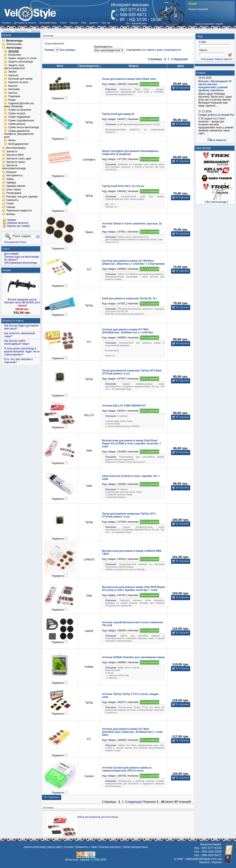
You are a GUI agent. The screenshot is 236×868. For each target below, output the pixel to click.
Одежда (11, 183)
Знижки (7, 270)
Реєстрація (207, 59)
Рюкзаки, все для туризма (22, 197)
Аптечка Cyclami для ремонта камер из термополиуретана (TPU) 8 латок (127, 769)
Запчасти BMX (15, 155)
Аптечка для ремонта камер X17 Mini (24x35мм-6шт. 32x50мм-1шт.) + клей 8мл (128, 331)
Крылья (13, 86)
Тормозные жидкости (19, 211)
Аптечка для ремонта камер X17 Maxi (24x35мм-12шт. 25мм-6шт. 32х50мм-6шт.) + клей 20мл (132, 732)
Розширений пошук (15, 242)
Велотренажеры (16, 148)
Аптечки (13, 51)
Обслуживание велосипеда (21, 263)
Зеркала (13, 75)
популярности (173, 50)
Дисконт (94, 23)
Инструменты (14, 176)
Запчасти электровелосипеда (14, 167)
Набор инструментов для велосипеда (98, 817)
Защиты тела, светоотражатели (14, 67)
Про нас (106, 23)
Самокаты (12, 200)
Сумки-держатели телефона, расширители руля (19, 134)
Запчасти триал (16, 162)
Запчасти (12, 151)
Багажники (14, 55)
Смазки (11, 207)
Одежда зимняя (16, 186)
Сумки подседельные (21, 120)
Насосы (13, 93)
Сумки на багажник (20, 110)
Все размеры (68, 50)
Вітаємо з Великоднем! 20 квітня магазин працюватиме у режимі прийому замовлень (215, 86)
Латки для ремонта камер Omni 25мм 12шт (129, 79)
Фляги (12, 141)
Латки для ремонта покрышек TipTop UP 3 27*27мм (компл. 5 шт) (129, 515)
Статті (63, 23)
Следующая (179, 59)
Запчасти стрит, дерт (19, 159)
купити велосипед (34, 847)
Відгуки (74, 23)
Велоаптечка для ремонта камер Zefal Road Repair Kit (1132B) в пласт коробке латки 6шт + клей (132, 444)
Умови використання (135, 847)
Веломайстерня (48, 23)
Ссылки (69, 847)
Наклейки (14, 89)
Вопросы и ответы (13, 321)
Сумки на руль (17, 113)
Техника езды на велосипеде (22, 257)
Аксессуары (14, 48)
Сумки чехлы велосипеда (23, 128)
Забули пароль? (224, 59)
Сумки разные (17, 124)
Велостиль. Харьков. (78, 860)
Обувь (10, 179)
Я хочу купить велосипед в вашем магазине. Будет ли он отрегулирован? (22, 352)
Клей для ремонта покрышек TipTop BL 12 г (130, 298)
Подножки (14, 96)
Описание (111, 89)
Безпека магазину (110, 847)
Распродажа (14, 193)
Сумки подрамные (19, 117)
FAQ (84, 23)
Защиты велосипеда (20, 62)
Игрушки (11, 172)
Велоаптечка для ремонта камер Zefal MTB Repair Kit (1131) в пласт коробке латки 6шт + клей (134, 589)
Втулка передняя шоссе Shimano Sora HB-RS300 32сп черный (22, 303)
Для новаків (11, 254)
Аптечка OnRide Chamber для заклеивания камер (133, 657)
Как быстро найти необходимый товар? (17, 342)
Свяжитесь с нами (86, 847)
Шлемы (11, 214)
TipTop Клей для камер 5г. (118, 114)
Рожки (12, 100)
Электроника (14, 44)
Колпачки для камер (20, 79)
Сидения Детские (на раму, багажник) (19, 105)
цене (159, 50)
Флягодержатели (18, 144)
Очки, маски (13, 190)
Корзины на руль (18, 82)
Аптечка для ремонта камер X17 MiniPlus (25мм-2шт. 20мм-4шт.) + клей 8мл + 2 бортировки (133, 262)
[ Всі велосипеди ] (217, 202)
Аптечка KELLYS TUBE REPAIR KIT (124, 406)
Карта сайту (55, 847)
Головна (6, 23)
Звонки (12, 72)
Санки (10, 204)
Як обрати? (11, 260)
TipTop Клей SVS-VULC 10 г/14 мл (123, 186)
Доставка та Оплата (25, 23)
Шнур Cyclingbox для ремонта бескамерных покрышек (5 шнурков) (130, 153)
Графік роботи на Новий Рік (216, 115)
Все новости (218, 140)
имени (151, 50)
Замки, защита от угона (22, 58)
